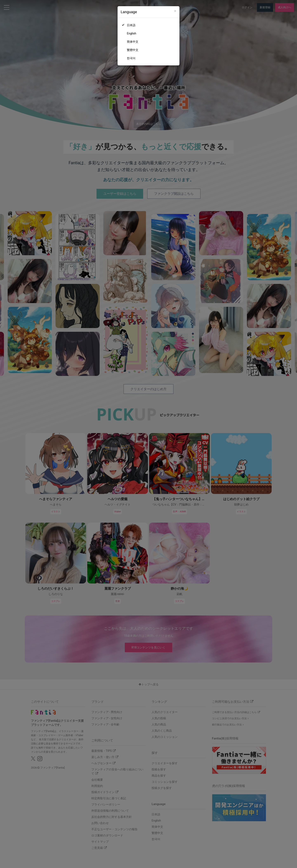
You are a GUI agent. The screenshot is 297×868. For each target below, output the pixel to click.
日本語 (131, 25)
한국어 (131, 58)
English (131, 33)
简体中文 (133, 42)
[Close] (175, 11)
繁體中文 (133, 50)
